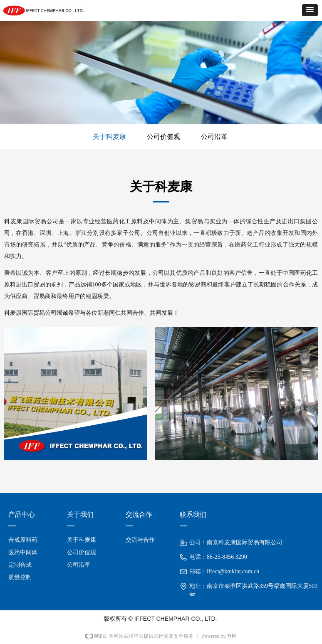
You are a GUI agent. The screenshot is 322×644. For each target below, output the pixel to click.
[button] (310, 10)
